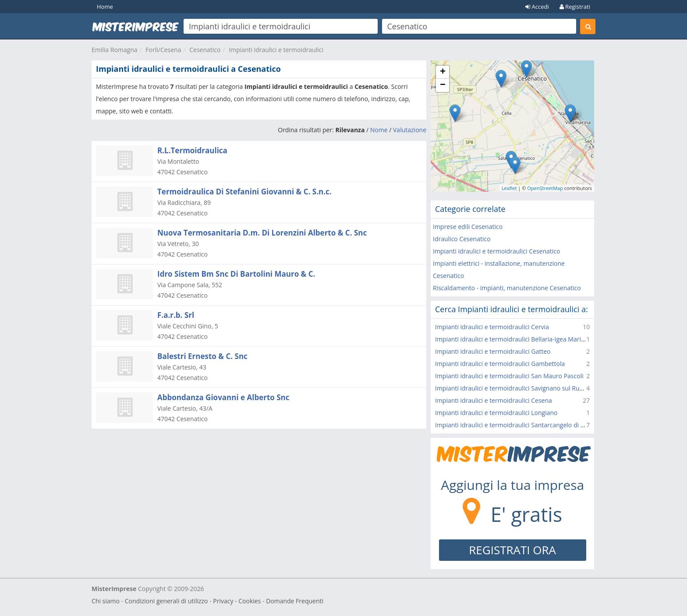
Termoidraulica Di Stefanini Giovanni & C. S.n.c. (244, 192)
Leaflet (509, 188)
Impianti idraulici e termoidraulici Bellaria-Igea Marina (512, 339)
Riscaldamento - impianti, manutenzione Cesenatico (507, 288)
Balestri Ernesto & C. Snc (202, 356)
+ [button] (443, 72)
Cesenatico (205, 50)
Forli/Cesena (163, 50)
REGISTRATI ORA (512, 550)
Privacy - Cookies (237, 601)
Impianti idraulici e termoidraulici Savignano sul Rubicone (517, 388)
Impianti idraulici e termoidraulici (276, 50)
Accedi (537, 7)
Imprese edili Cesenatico (468, 227)
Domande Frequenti (295, 601)
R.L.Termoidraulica (192, 150)
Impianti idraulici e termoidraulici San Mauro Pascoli (509, 376)
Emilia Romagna (115, 50)
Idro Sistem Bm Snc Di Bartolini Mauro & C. (236, 274)
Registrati (575, 7)
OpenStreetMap (545, 188)
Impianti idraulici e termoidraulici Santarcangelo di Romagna (521, 425)
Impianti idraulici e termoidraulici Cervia (492, 327)
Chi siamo (106, 601)
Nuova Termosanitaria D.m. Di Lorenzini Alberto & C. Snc (262, 233)
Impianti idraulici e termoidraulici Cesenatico (496, 251)
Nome (379, 130)
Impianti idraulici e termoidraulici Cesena (494, 400)
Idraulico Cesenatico (462, 239)
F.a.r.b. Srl (176, 315)
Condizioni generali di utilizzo (166, 601)
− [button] (443, 85)
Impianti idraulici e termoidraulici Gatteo (493, 351)
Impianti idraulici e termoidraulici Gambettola (500, 364)
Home (105, 7)
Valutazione (410, 130)
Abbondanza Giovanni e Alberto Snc (223, 397)
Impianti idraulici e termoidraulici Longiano (496, 413)
